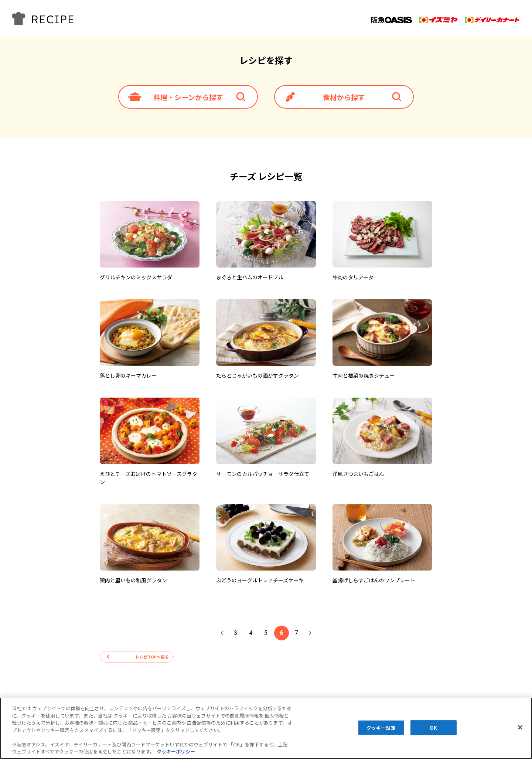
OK (433, 727)
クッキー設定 (381, 727)
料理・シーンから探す (188, 98)
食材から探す (344, 98)
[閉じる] (520, 727)
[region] (266, 728)
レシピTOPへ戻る (146, 660)
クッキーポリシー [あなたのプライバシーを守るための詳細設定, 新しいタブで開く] (176, 751)
